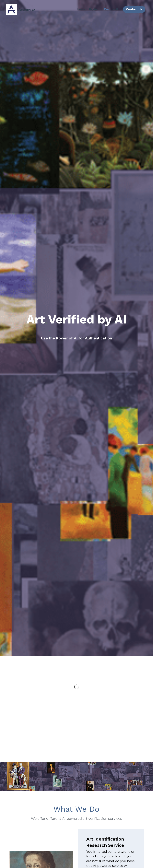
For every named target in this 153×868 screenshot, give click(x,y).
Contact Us (134, 9)
